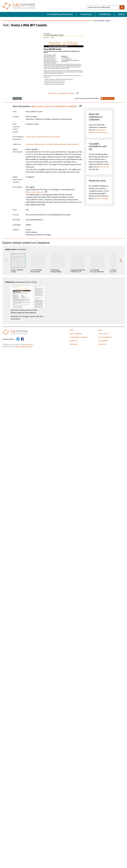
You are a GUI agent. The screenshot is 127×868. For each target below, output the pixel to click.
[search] (122, 7)
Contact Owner (108, 98)
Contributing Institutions (60, 14)
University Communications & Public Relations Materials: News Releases (65, 21)
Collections (86, 14)
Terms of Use (103, 334)
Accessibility (103, 341)
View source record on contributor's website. (55, 106)
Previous (6, 260)
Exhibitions (105, 14)
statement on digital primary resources (98, 131)
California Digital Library (23, 347)
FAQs (100, 330)
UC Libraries (29, 345)
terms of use (104, 167)
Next (121, 260)
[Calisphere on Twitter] (18, 339)
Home (72, 330)
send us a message (101, 199)
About (121, 14)
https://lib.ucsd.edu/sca (35, 192)
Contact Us (102, 344)
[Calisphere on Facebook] (22, 339)
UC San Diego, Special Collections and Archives (20, 21)
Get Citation (17, 98)
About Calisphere (76, 334)
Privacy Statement (105, 337)
